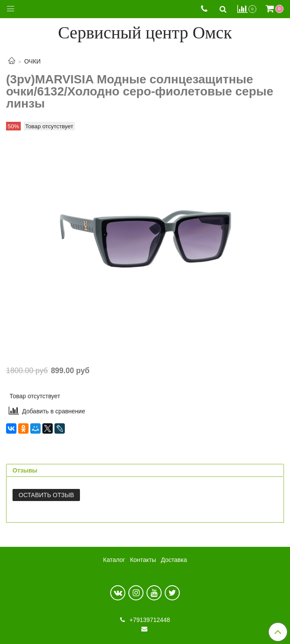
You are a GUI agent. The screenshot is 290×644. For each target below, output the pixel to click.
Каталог (114, 560)
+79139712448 (149, 620)
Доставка (174, 560)
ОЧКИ (32, 61)
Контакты (143, 560)
